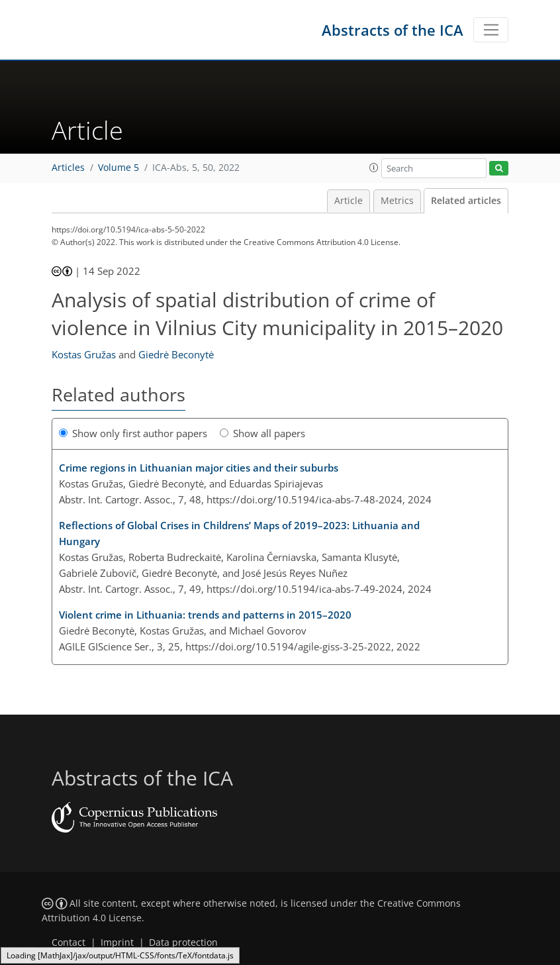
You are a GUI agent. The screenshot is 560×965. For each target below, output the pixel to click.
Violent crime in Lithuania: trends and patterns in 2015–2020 (205, 615)
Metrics (397, 201)
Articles (68, 168)
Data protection (183, 942)
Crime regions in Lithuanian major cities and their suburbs (199, 468)
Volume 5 (118, 168)
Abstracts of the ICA (393, 30)
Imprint (117, 942)
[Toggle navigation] (491, 30)
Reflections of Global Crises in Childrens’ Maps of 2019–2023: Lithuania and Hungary (239, 533)
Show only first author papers (133, 433)
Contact (69, 942)
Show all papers (262, 433)
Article (349, 201)
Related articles (466, 201)
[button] (374, 168)
